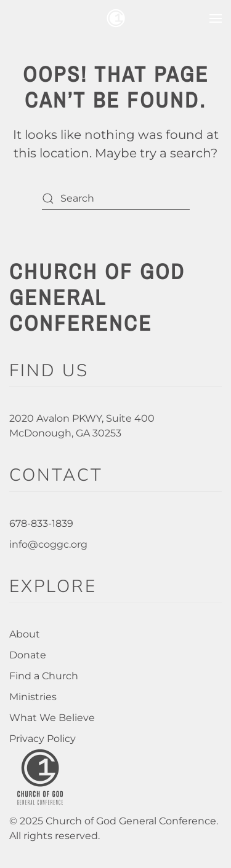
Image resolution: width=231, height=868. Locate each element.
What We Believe (52, 718)
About (25, 634)
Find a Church (44, 676)
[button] (216, 18)
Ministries (33, 697)
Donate (28, 655)
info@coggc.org (48, 544)
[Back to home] (116, 18)
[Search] (116, 198)
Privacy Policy (43, 739)
